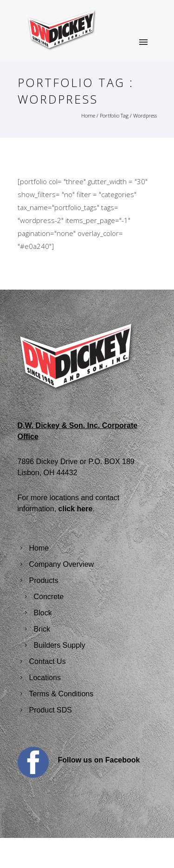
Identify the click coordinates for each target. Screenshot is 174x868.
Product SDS (51, 710)
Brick (42, 629)
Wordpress (145, 115)
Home (88, 115)
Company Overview (62, 564)
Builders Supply (60, 645)
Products (44, 580)
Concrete (49, 597)
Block (43, 613)
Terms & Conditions (61, 694)
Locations (45, 678)
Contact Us (48, 661)
